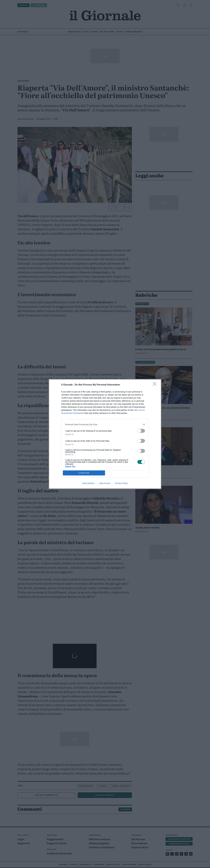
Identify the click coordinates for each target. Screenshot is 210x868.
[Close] (155, 385)
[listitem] (105, 424)
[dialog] (105, 434)
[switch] (141, 431)
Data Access (105, 483)
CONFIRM (84, 473)
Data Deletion (88, 483)
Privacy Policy (121, 483)
